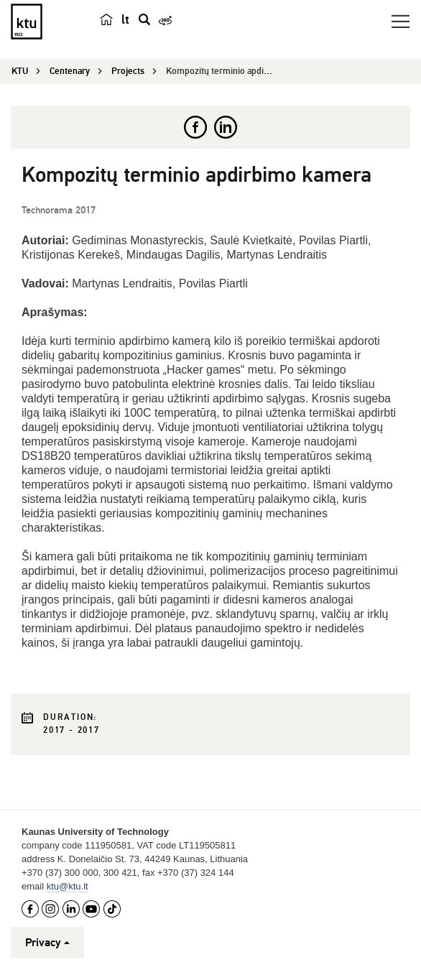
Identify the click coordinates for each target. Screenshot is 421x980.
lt (125, 19)
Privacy (47, 943)
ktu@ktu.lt (68, 886)
